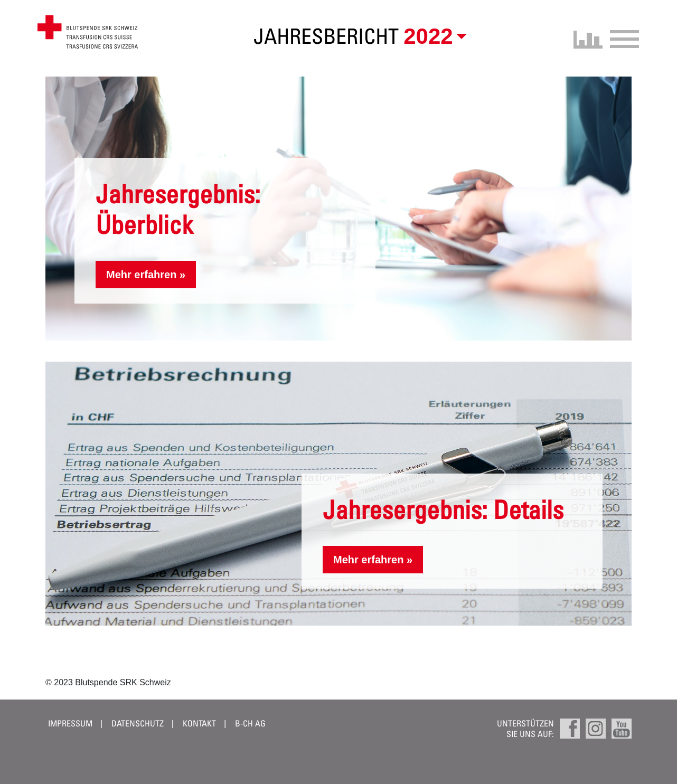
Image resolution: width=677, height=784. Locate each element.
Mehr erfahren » (146, 275)
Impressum (70, 723)
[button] (433, 36)
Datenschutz (138, 723)
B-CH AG (250, 723)
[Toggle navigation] (621, 37)
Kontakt (199, 723)
